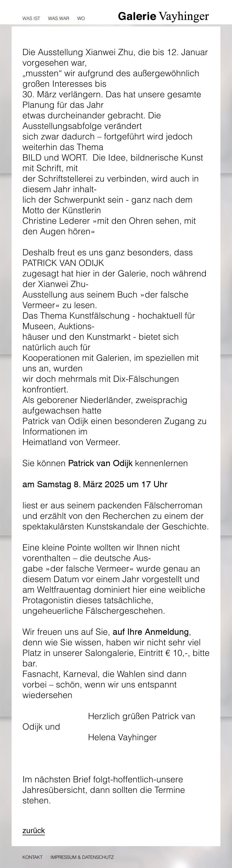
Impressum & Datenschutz (82, 857)
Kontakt (32, 857)
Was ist (31, 18)
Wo (81, 18)
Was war (59, 18)
